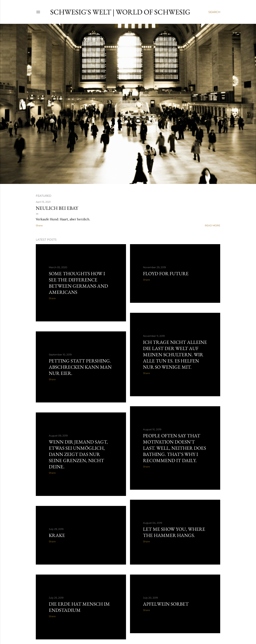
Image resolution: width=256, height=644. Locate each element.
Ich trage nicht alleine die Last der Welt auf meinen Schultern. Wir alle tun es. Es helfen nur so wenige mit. (175, 355)
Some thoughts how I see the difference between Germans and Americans (78, 283)
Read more (212, 225)
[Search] (214, 12)
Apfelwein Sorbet (166, 604)
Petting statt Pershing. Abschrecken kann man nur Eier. (80, 367)
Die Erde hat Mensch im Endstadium (79, 607)
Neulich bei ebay (57, 208)
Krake (57, 535)
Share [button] (39, 225)
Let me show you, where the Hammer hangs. (174, 532)
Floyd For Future (166, 273)
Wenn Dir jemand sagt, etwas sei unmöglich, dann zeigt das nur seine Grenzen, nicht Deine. (78, 454)
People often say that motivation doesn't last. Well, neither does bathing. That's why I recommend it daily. (174, 448)
